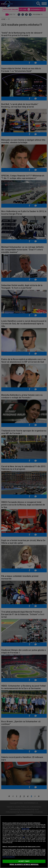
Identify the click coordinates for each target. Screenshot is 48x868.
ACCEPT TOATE (24, 861)
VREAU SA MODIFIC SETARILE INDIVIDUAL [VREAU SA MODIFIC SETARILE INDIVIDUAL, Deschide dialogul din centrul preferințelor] (24, 864)
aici (24, 837)
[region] (24, 842)
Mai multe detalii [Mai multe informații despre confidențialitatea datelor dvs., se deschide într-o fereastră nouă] (25, 829)
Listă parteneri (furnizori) (9, 857)
